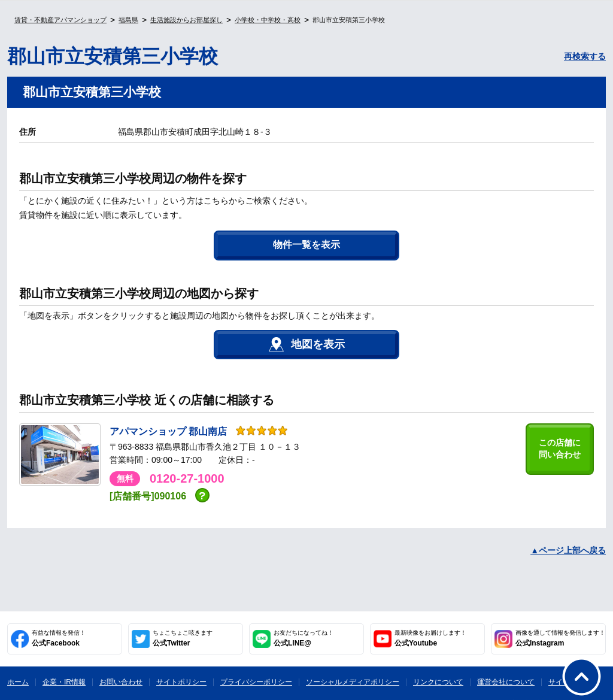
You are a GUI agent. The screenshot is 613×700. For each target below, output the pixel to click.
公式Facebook (59, 638)
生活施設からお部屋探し (186, 20)
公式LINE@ (304, 638)
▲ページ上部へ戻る (568, 550)
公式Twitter (183, 638)
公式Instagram (560, 638)
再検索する (585, 56)
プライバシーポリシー (256, 682)
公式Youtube (430, 638)
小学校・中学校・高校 (268, 20)
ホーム (18, 682)
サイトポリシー (181, 682)
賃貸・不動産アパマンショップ (60, 20)
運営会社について (506, 682)
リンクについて (438, 682)
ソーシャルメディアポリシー (353, 682)
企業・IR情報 (64, 682)
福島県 (128, 20)
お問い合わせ (121, 682)
